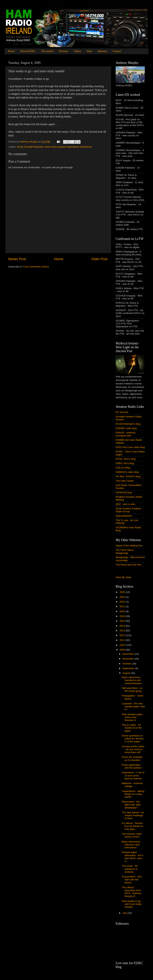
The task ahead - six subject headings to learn (133, 815)
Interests (102, 51)
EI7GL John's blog (126, 459)
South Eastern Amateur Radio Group (128, 510)
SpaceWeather (124, 516)
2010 (123, 645)
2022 (123, 602)
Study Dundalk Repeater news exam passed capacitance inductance (54, 147)
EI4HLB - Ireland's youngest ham (126, 434)
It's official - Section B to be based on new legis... (133, 826)
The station (47, 51)
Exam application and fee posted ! (132, 766)
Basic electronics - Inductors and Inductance (132, 845)
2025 (123, 592)
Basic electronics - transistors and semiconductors (132, 680)
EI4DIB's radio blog (126, 428)
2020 (123, 611)
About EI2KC (28, 51)
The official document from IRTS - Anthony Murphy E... (132, 892)
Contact (117, 51)
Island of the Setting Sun (129, 546)
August (127, 673)
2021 (123, 606)
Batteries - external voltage (132, 785)
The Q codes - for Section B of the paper (132, 728)
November (128, 659)
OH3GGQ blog (124, 492)
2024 (123, 597)
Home (11, 51)
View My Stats (123, 577)
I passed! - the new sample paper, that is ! (133, 706)
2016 (123, 616)
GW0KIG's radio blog (127, 472)
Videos (77, 51)
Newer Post (17, 259)
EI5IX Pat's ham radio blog (130, 447)
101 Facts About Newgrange (125, 551)
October (127, 664)
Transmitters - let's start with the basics (132, 880)
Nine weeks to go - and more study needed (132, 904)
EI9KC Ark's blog (125, 463)
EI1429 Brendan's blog (128, 424)
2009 (123, 650)
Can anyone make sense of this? (132, 835)
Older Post (99, 259)
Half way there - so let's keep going (132, 689)
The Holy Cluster (125, 481)
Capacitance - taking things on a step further (133, 794)
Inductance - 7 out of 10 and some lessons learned (133, 775)
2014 (123, 626)
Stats (89, 51)
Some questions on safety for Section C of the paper (133, 739)
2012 (123, 635)
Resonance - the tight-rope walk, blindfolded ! (132, 805)
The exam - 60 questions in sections (130, 869)
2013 (123, 631)
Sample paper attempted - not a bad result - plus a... (133, 857)
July (125, 913)
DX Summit (122, 412)
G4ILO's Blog (123, 468)
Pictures (63, 51)
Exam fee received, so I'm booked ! (132, 758)
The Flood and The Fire (129, 565)
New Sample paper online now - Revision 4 (132, 717)
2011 (123, 640)
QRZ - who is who (125, 504)
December (128, 654)
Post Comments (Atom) (36, 267)
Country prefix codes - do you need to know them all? (133, 749)
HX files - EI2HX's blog (128, 476)
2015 (123, 621)
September (129, 668)
